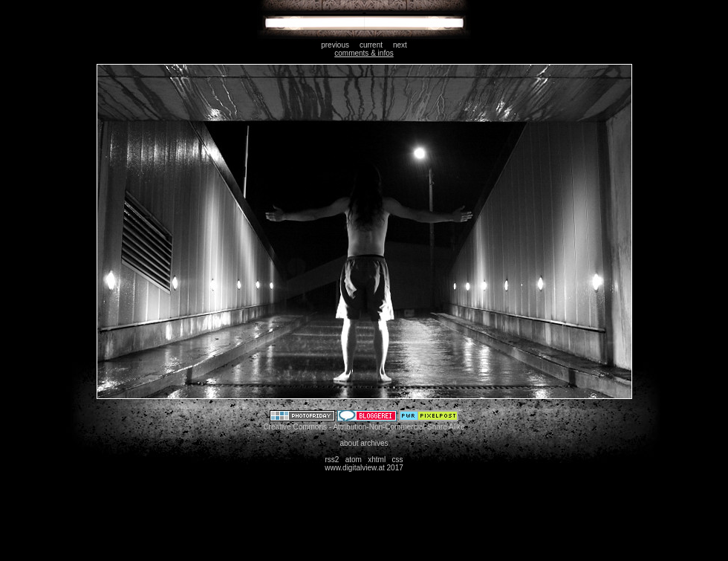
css (398, 460)
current (371, 45)
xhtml (377, 460)
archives (374, 443)
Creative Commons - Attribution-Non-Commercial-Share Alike (364, 427)
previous (335, 45)
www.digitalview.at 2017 (364, 468)
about (349, 443)
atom (354, 460)
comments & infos (364, 53)
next (400, 45)
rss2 (332, 460)
